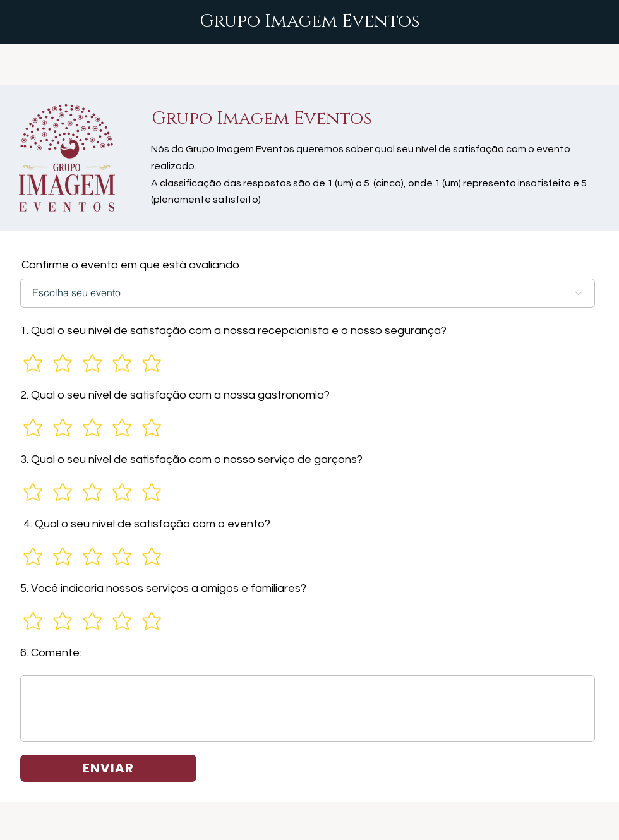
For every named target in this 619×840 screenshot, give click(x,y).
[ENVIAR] (108, 768)
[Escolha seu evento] (308, 293)
